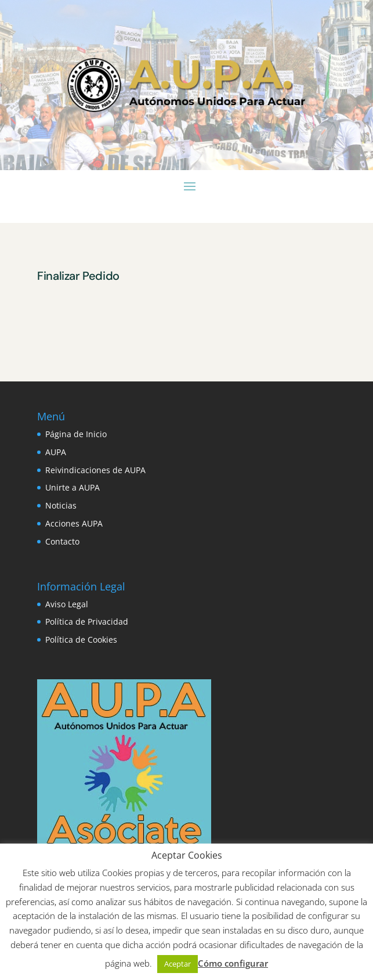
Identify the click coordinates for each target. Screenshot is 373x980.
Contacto (62, 541)
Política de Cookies (81, 639)
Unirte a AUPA (73, 487)
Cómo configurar (233, 963)
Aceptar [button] (178, 964)
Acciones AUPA (74, 523)
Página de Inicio (76, 434)
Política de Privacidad (87, 621)
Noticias (61, 505)
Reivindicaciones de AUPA (95, 470)
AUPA (56, 452)
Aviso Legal (67, 604)
